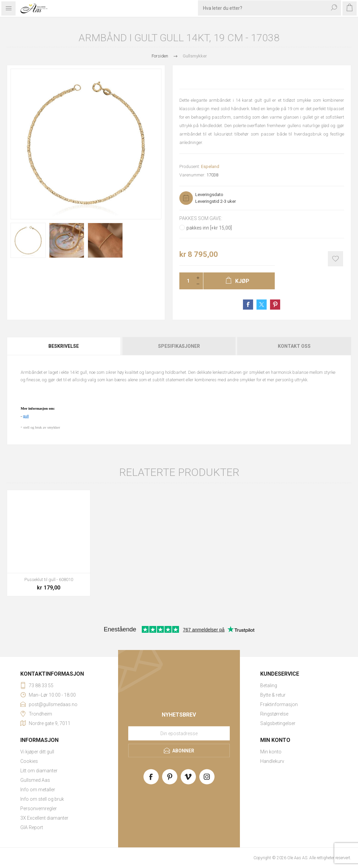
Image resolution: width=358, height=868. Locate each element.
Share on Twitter (262, 305)
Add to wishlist (335, 259)
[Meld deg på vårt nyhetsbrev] (179, 733)
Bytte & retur (273, 695)
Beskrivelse (64, 346)
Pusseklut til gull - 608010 (49, 580)
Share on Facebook (248, 305)
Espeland (210, 166)
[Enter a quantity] (186, 281)
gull (26, 416)
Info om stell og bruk (42, 799)
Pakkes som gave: (201, 218)
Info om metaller (38, 790)
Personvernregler (39, 809)
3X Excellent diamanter (44, 818)
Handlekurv (272, 761)
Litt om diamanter (39, 771)
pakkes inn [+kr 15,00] (209, 228)
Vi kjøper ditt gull (37, 752)
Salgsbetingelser (278, 723)
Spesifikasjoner (179, 346)
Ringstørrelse (274, 714)
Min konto (271, 752)
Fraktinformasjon (279, 704)
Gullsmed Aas (35, 780)
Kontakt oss (294, 346)
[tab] (64, 346)
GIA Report (32, 827)
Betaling (269, 685)
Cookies (29, 761)
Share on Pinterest (275, 305)
